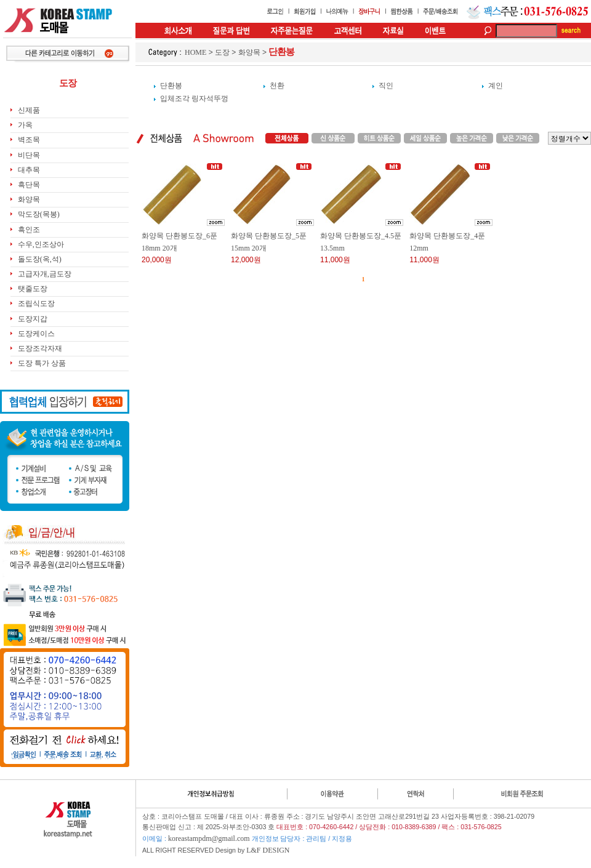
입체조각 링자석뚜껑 (194, 98)
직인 (386, 86)
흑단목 (29, 185)
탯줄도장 (33, 289)
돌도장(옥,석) (40, 259)
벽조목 (29, 140)
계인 (496, 86)
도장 (222, 52)
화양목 (29, 199)
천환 (277, 86)
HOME (195, 52)
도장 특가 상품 (42, 363)
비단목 (29, 155)
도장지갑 (33, 319)
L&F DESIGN (268, 850)
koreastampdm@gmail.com (209, 838)
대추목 (29, 170)
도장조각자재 (40, 348)
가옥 (25, 125)
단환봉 (171, 86)
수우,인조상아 (41, 244)
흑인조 (29, 230)
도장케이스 (36, 334)
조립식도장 (36, 303)
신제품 (29, 110)
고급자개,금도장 (45, 274)
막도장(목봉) (39, 214)
